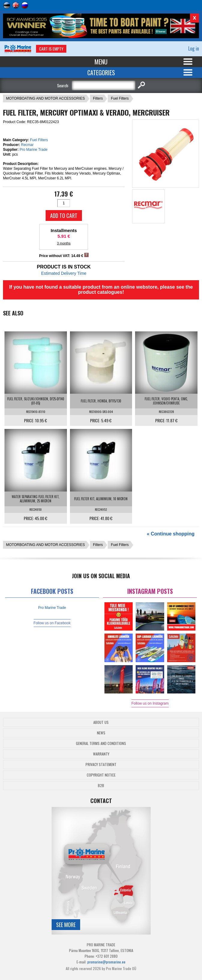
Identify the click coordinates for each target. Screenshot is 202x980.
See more (66, 925)
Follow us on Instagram (150, 703)
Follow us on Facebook (52, 623)
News (101, 733)
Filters (98, 98)
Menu (101, 62)
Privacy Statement (101, 764)
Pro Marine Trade (33, 150)
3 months (64, 243)
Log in (194, 48)
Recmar (27, 145)
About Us (101, 722)
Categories (101, 73)
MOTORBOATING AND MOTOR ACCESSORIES (45, 98)
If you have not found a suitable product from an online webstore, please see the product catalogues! (101, 290)
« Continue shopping (171, 534)
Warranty (101, 754)
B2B (101, 785)
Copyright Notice (101, 775)
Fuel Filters (120, 98)
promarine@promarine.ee (106, 962)
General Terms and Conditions (101, 743)
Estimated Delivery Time (64, 273)
